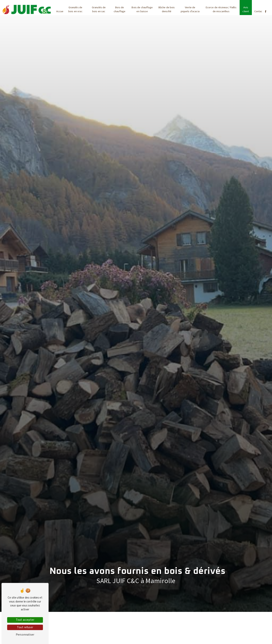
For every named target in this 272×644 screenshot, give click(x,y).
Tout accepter (25, 620)
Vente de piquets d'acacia (190, 9)
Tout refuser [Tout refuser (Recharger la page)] (25, 627)
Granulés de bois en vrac (75, 9)
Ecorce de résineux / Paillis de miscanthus (221, 9)
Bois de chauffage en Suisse (142, 9)
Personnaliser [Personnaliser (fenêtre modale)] (25, 635)
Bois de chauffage (120, 9)
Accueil (60, 11)
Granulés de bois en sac (99, 9)
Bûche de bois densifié (167, 9)
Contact (259, 11)
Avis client (246, 9)
